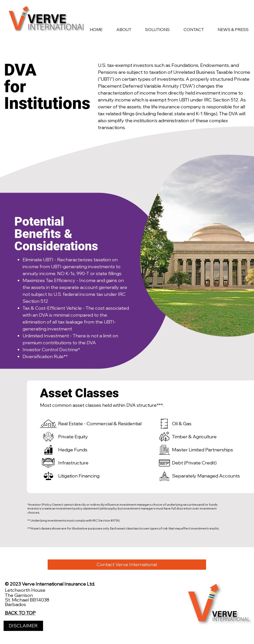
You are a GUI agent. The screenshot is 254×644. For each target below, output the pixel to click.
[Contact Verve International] (127, 565)
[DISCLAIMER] (23, 626)
